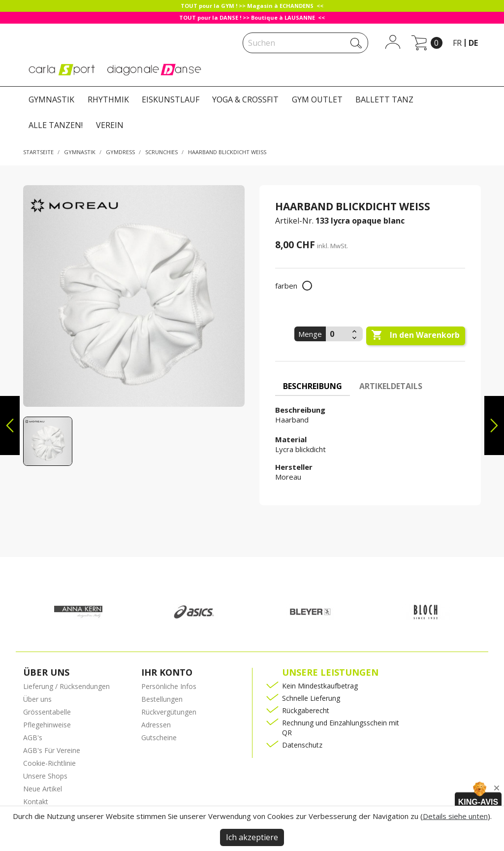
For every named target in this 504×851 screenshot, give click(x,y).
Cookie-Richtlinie (49, 763)
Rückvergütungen (169, 712)
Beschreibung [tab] (313, 386)
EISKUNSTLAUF (171, 99)
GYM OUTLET (317, 99)
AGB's (33, 737)
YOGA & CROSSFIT (245, 99)
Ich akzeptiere (252, 837)
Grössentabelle (47, 712)
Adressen (156, 725)
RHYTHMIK (108, 99)
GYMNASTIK (51, 99)
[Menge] (338, 334)
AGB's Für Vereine (52, 750)
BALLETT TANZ (384, 99)
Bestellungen (162, 699)
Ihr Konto (167, 672)
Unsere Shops (45, 776)
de (473, 43)
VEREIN (110, 125)
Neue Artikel (43, 789)
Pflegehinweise (47, 725)
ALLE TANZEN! (56, 125)
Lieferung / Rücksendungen (66, 686)
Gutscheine (159, 737)
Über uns (37, 699)
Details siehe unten (455, 816)
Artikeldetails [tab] (391, 386)
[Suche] (305, 43)
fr (457, 43)
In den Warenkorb (415, 335)
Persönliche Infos (169, 686)
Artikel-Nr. (294, 221)
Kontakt (36, 802)
